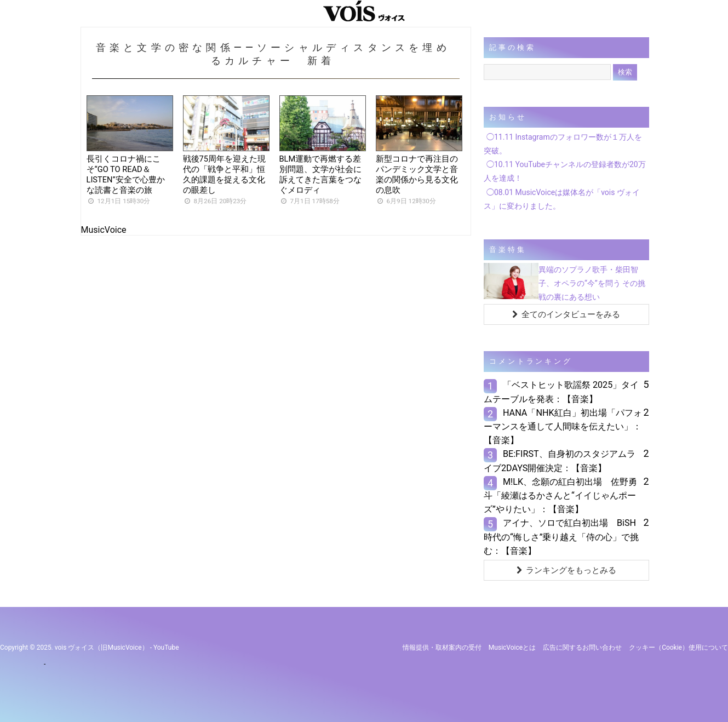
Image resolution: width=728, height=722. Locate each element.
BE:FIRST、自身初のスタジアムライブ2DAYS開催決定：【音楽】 (560, 461)
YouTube (166, 647)
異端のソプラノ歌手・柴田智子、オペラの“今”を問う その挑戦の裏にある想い (592, 283)
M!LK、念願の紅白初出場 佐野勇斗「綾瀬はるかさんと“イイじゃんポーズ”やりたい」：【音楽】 (560, 495)
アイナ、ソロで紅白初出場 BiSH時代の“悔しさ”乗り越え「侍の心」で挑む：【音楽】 (561, 537)
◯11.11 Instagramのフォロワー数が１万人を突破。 (563, 144)
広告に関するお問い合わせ (582, 647)
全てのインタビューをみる (566, 314)
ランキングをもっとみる (566, 570)
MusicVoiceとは (512, 647)
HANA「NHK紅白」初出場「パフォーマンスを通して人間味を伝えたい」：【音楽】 (563, 426)
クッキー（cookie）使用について (678, 647)
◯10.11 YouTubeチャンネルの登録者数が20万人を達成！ (565, 171)
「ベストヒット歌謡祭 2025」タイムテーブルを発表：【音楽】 (561, 392)
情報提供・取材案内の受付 (442, 647)
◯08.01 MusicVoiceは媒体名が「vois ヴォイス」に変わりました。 (562, 199)
